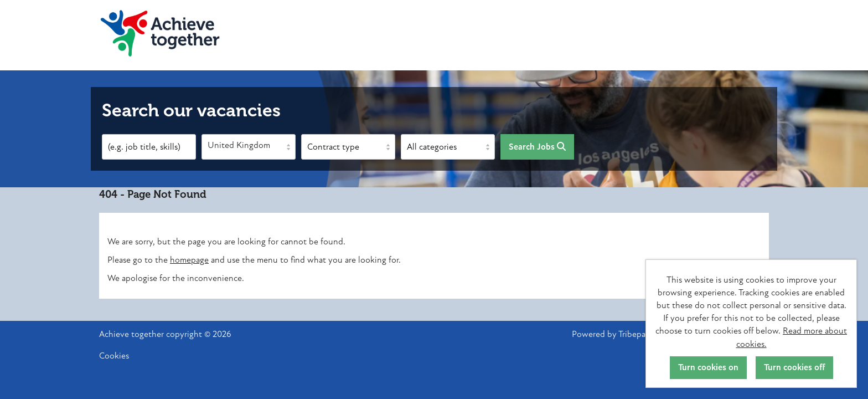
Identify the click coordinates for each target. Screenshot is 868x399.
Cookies (114, 356)
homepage (189, 260)
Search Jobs (537, 147)
